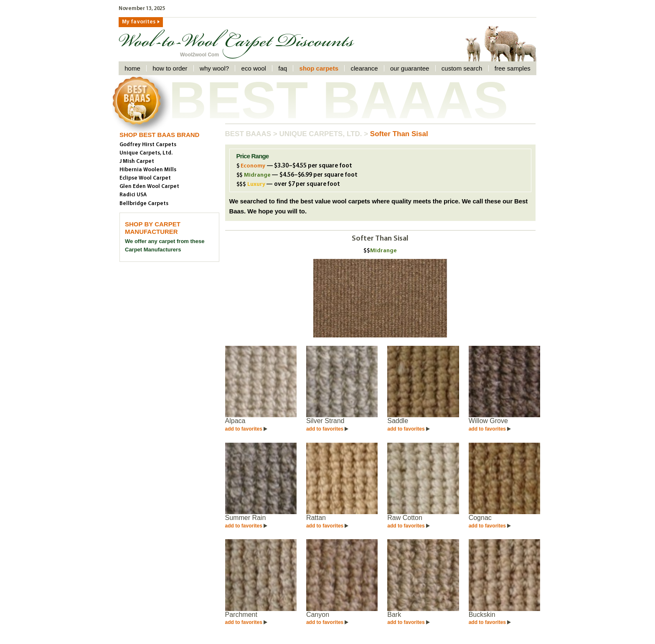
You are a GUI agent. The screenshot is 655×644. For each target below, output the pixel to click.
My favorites (139, 22)
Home (132, 68)
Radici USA (133, 195)
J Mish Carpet (137, 161)
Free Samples (513, 68)
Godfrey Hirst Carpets (148, 145)
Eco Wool (254, 68)
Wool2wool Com (199, 55)
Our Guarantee (410, 68)
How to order (170, 68)
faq (283, 68)
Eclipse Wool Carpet (145, 178)
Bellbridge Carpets (144, 204)
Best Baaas (249, 134)
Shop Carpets (319, 68)
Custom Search (462, 68)
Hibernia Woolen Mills (148, 170)
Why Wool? (214, 68)
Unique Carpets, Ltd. (321, 134)
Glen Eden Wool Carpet (149, 186)
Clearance (364, 68)
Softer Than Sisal (399, 134)
